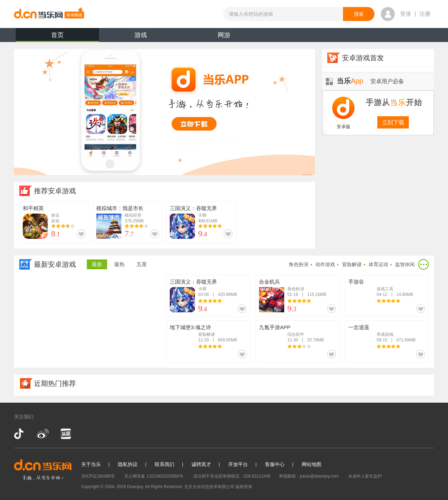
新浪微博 (43, 434)
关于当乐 (91, 464)
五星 (142, 264)
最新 (97, 264)
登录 (406, 14)
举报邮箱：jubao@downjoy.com (309, 476)
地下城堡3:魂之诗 (190, 327)
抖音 (20, 434)
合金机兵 (269, 282)
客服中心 (275, 464)
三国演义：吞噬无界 (193, 208)
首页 (57, 37)
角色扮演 (299, 264)
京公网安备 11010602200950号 (154, 476)
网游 (224, 35)
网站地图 (311, 464)
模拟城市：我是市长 (120, 208)
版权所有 (244, 487)
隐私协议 (128, 464)
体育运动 (378, 264)
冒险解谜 (352, 264)
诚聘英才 (201, 464)
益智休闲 (405, 264)
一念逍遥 (359, 327)
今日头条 (65, 434)
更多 (423, 264)
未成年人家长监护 (365, 476)
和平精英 (33, 208)
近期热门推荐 (55, 383)
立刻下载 (393, 122)
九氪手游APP (275, 327)
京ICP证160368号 (98, 476)
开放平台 (238, 464)
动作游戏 (325, 264)
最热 (119, 264)
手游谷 (356, 282)
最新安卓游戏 (55, 264)
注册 (425, 14)
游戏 (141, 35)
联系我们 (164, 464)
